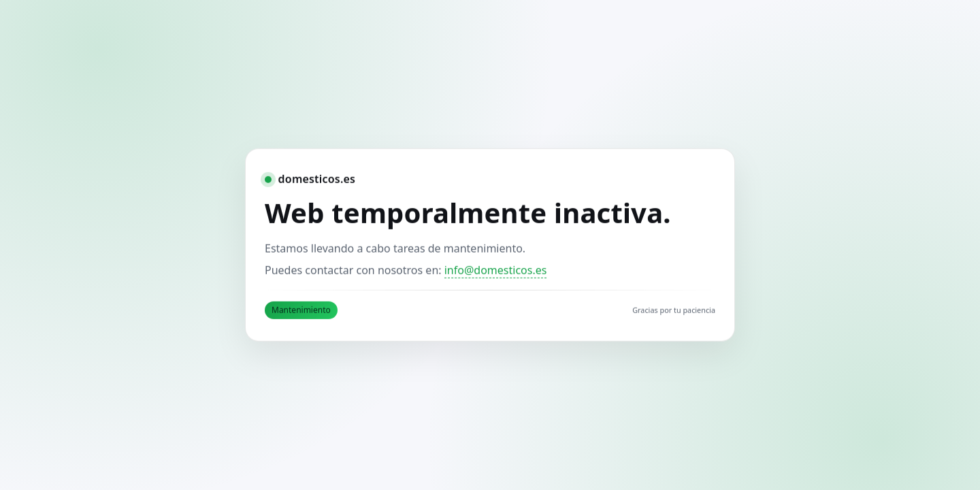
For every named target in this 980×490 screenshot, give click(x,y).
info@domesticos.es (496, 270)
